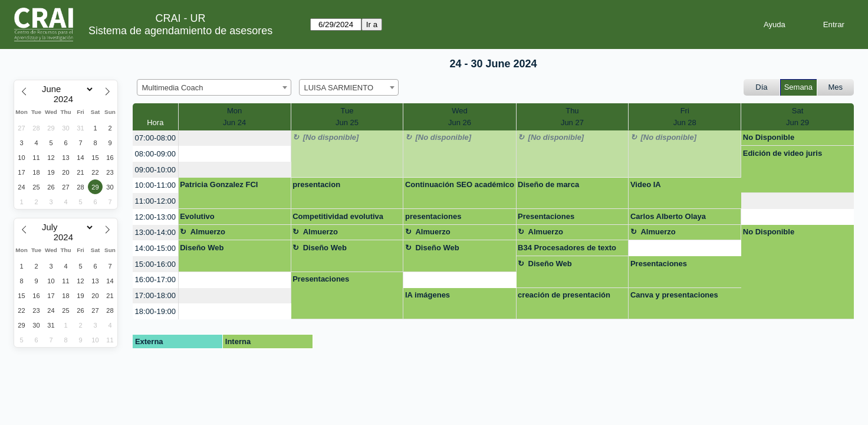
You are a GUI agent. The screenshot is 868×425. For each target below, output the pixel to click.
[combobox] (214, 87)
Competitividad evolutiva (338, 216)
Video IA (646, 184)
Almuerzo (208, 232)
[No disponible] (331, 137)
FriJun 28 (685, 117)
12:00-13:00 (155, 217)
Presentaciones (546, 216)
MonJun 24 (234, 117)
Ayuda (775, 24)
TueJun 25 (347, 117)
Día (761, 87)
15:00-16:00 (155, 264)
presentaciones (433, 216)
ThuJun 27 (572, 117)
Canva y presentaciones (674, 295)
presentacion (316, 184)
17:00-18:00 (155, 295)
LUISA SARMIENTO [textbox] (339, 88)
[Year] (66, 99)
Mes (836, 87)
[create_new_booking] (235, 138)
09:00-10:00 (155, 170)
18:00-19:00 (155, 311)
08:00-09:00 (155, 154)
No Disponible (769, 137)
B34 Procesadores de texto (567, 248)
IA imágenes (428, 295)
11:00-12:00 (155, 201)
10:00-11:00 (155, 185)
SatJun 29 (798, 117)
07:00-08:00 (155, 138)
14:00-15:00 (155, 248)
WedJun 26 (460, 117)
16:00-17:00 (155, 279)
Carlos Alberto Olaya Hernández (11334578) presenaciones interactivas (680, 218)
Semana (798, 87)
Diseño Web (202, 248)
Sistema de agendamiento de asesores (180, 31)
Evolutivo (197, 216)
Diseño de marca (548, 184)
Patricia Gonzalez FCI (219, 184)
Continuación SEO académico (460, 184)
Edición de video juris (782, 153)
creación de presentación (564, 295)
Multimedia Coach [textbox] (173, 88)
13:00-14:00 (155, 232)
